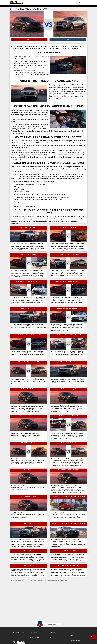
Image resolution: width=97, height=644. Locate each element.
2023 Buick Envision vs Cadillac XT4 (68, 416)
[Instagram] (73, 633)
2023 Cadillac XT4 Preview (29, 497)
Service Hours (34, 635)
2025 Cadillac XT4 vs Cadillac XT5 (68, 255)
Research (52, 7)
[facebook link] (72, 633)
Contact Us (53, 633)
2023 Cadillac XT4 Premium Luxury (29, 416)
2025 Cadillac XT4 (29, 524)
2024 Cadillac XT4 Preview (68, 362)
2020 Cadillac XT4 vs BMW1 (68, 551)
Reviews (52, 638)
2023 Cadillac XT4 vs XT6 (29, 443)
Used (24, 7)
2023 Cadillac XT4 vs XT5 (68, 443)
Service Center (34, 638)
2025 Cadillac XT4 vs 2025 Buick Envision (29, 282)
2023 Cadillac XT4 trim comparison (68, 470)
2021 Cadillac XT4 (29, 551)
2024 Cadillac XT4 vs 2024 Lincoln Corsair (68, 336)
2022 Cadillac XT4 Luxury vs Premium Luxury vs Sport (68, 497)
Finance (31, 7)
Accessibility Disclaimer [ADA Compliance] (52, 625)
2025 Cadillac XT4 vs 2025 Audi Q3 (29, 255)
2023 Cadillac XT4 (29, 470)
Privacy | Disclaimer (75, 641)
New (18, 7)
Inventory (29, 40)
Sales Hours (34, 633)
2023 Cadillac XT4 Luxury (29, 389)
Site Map (71, 636)
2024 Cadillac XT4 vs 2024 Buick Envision (68, 309)
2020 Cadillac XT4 (29, 566)
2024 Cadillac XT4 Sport (29, 309)
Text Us (93, 637)
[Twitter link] (70, 633)
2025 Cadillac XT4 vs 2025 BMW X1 (68, 228)
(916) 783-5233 (81, 3)
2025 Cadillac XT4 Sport (29, 228)
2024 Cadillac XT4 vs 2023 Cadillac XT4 (29, 336)
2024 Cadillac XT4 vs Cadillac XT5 (29, 362)
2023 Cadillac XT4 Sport (68, 389)
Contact (68, 40)
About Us (61, 7)
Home (13, 7)
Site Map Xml (72, 639)
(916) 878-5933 (17, 639)
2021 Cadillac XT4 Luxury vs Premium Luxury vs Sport (68, 524)
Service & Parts (41, 7)
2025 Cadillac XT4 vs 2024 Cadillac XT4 (68, 282)
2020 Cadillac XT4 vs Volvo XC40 (68, 566)
